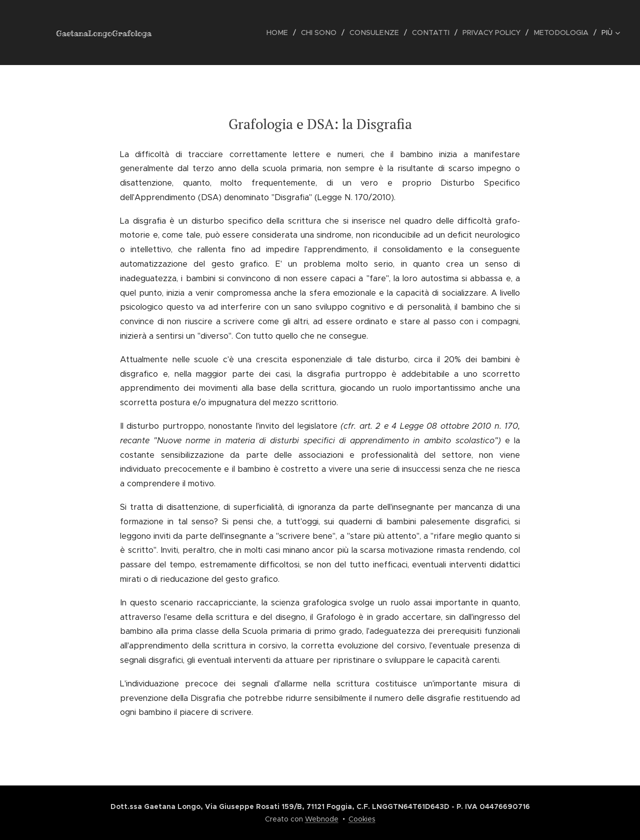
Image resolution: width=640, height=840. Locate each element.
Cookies (362, 819)
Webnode (322, 819)
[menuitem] (193, 33)
